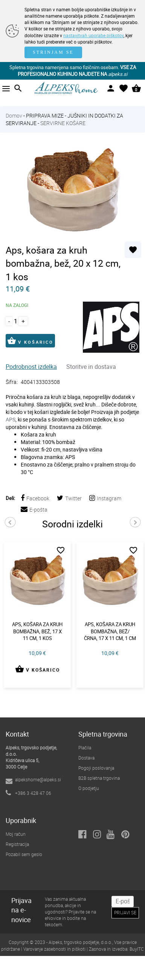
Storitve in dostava (91, 367)
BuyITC (137, 949)
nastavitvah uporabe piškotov (93, 35)
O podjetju (89, 788)
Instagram (105, 498)
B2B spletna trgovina (99, 778)
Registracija (17, 844)
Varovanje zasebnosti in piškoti (54, 949)
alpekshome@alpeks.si (38, 779)
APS (11, 419)
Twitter (69, 498)
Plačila (85, 747)
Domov (14, 116)
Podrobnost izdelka (31, 367)
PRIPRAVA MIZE (45, 116)
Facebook (35, 498)
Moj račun (16, 834)
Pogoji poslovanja (96, 768)
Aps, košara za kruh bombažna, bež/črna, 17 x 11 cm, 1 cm (110, 631)
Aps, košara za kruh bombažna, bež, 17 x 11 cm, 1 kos (37, 631)
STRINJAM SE (53, 52)
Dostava (86, 758)
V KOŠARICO (30, 341)
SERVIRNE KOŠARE (63, 123)
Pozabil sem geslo (24, 854)
